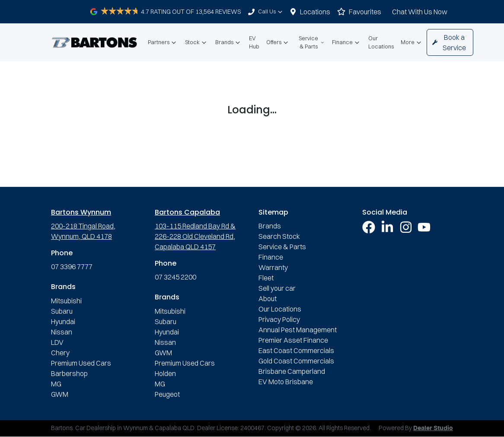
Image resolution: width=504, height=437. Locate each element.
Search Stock (279, 236)
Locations (315, 12)
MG (56, 384)
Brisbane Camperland (292, 371)
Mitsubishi (66, 301)
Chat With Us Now (420, 12)
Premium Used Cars (81, 363)
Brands (229, 42)
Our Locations (381, 42)
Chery (60, 353)
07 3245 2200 (175, 277)
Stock (197, 42)
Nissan (62, 332)
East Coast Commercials (296, 350)
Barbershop (69, 373)
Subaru (62, 311)
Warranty (273, 267)
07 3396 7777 (72, 267)
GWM (60, 394)
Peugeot (167, 394)
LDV (57, 342)
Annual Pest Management (298, 330)
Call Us (271, 12)
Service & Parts (312, 42)
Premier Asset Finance (293, 340)
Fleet (266, 278)
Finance (347, 42)
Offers (278, 42)
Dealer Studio (433, 428)
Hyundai (63, 321)
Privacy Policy (279, 319)
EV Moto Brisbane (286, 382)
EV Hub (254, 42)
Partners (163, 42)
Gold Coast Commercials (296, 361)
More (412, 42)
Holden (165, 373)
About (268, 299)
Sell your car (277, 288)
